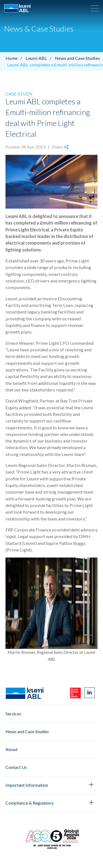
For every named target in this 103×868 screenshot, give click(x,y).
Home (15, 58)
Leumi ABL (40, 58)
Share (60, 147)
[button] (95, 8)
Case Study (19, 94)
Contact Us (16, 767)
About (12, 749)
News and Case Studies (27, 731)
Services (13, 714)
